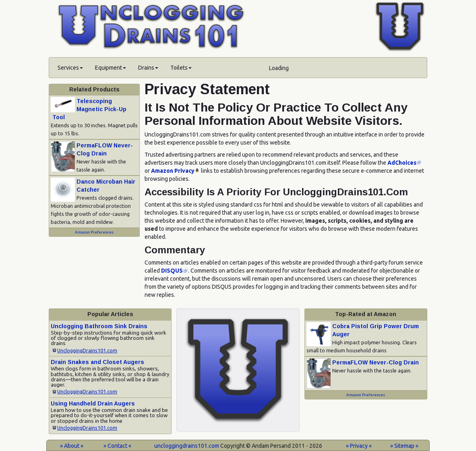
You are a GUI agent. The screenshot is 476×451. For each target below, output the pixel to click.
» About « (72, 446)
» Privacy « (359, 446)
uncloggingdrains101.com (187, 446)
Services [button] (70, 68)
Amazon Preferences (94, 232)
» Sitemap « (404, 446)
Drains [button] (148, 68)
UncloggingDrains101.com (87, 351)
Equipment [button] (111, 68)
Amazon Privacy (173, 171)
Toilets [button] (181, 68)
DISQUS (172, 271)
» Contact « (117, 446)
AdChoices (402, 163)
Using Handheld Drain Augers (93, 403)
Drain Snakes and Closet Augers (97, 362)
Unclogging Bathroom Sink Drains (99, 326)
